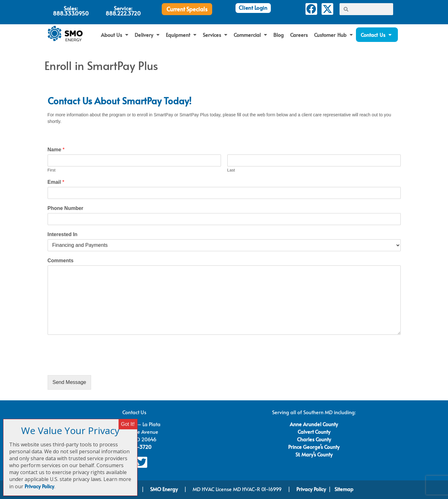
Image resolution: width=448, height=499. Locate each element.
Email (56, 182)
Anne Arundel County (314, 424)
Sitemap (344, 489)
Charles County (314, 439)
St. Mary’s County (314, 454)
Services (215, 35)
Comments (61, 261)
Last (231, 170)
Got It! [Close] (128, 424)
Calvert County (314, 432)
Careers (299, 35)
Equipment (181, 35)
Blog (279, 35)
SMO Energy (165, 489)
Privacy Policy (311, 489)
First (52, 170)
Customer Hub (333, 35)
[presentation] (96, 365)
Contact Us (376, 35)
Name (56, 150)
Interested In (63, 234)
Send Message (70, 382)
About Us (115, 35)
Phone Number (66, 208)
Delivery (147, 35)
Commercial (250, 35)
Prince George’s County (314, 447)
